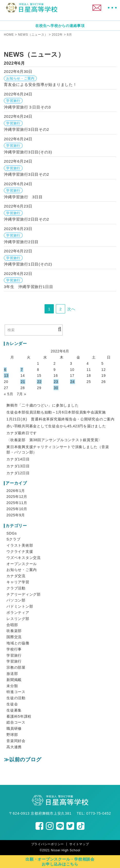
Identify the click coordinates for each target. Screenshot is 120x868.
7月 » (21, 394)
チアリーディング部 (24, 594)
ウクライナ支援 (20, 551)
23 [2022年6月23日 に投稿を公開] (56, 382)
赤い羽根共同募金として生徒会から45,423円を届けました (56, 426)
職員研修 (14, 728)
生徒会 (12, 704)
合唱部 (12, 625)
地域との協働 (18, 643)
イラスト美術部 (20, 545)
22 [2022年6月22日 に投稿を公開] (39, 382)
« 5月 (8, 394)
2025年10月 (17, 509)
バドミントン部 (20, 606)
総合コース (16, 722)
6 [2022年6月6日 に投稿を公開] (5, 370)
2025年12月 (17, 497)
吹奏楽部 (14, 631)
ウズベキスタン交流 (24, 558)
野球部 (12, 735)
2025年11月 (17, 503)
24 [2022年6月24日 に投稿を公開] (72, 382)
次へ (71, 309)
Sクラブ (13, 539)
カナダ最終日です (22, 433)
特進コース (16, 692)
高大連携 (14, 747)
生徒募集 (14, 710)
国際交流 (14, 637)
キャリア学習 (18, 582)
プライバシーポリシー (48, 844)
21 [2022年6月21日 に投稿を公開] (23, 382)
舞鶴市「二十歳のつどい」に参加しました (42, 405)
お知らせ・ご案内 (22, 570)
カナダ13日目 (18, 466)
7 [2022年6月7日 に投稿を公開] (22, 370)
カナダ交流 (16, 576)
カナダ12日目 (18, 473)
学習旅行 (14, 655)
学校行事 (14, 649)
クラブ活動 (16, 588)
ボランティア (18, 613)
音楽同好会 (16, 741)
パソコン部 (16, 600)
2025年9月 (16, 515)
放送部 (12, 674)
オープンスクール (22, 564)
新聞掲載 (14, 680)
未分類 (12, 686)
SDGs (12, 533)
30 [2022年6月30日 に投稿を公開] (56, 388)
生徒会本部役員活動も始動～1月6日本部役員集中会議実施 (56, 412)
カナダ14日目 (18, 459)
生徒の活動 (16, 698)
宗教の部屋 (16, 667)
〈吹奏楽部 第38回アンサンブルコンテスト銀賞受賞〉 (54, 440)
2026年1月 (16, 491)
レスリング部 (18, 619)
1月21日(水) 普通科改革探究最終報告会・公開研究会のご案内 (61, 419)
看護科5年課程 (19, 716)
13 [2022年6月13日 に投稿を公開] (6, 376)
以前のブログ (25, 759)
